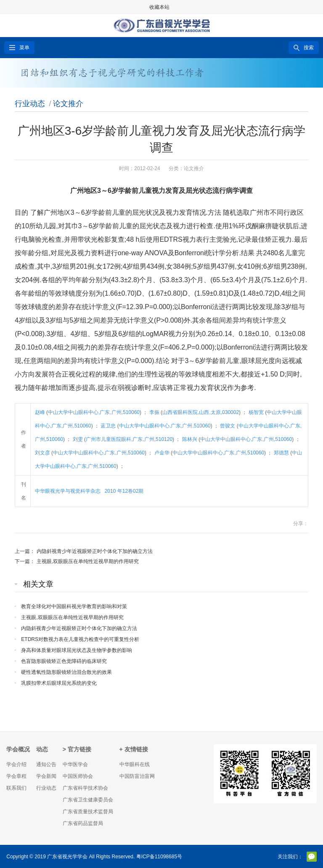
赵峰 (41, 412)
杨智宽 (257, 412)
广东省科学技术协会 (85, 788)
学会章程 (16, 776)
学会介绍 (16, 764)
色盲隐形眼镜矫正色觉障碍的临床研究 (64, 661)
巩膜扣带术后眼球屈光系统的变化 (59, 683)
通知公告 (46, 764)
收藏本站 (159, 7)
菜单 (24, 48)
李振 (155, 412)
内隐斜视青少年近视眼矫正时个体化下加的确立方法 (95, 551)
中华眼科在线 (135, 764)
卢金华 (163, 453)
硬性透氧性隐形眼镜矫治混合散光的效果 (66, 672)
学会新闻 (46, 776)
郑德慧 (282, 453)
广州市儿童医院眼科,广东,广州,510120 (129, 439)
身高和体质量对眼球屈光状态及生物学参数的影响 (77, 650)
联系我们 (16, 788)
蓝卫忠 (109, 426)
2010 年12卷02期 (125, 491)
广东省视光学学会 (67, 857)
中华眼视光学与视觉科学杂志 (68, 491)
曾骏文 (228, 426)
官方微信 (312, 857)
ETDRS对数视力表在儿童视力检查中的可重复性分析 (80, 639)
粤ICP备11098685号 (159, 857)
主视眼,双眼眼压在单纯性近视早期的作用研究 (88, 561)
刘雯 (78, 439)
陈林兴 (190, 439)
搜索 (309, 48)
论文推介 (68, 104)
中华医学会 (75, 764)
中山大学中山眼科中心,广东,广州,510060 (94, 412)
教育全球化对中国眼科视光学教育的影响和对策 (74, 606)
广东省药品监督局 (83, 823)
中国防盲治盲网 (137, 776)
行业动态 (30, 104)
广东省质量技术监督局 (88, 812)
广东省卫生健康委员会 (88, 800)
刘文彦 (43, 453)
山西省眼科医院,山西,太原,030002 (201, 412)
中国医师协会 (78, 776)
